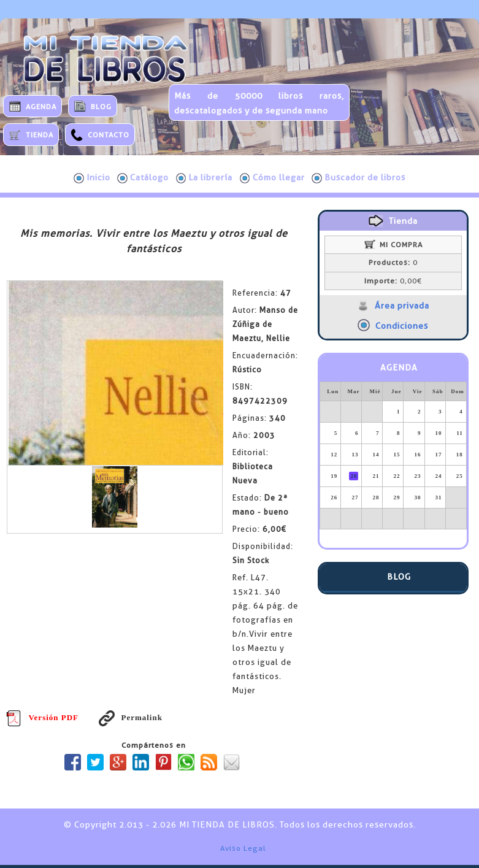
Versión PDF (42, 717)
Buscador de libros (358, 178)
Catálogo (143, 178)
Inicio (92, 178)
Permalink (131, 717)
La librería (205, 178)
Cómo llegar (272, 178)
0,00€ (393, 281)
